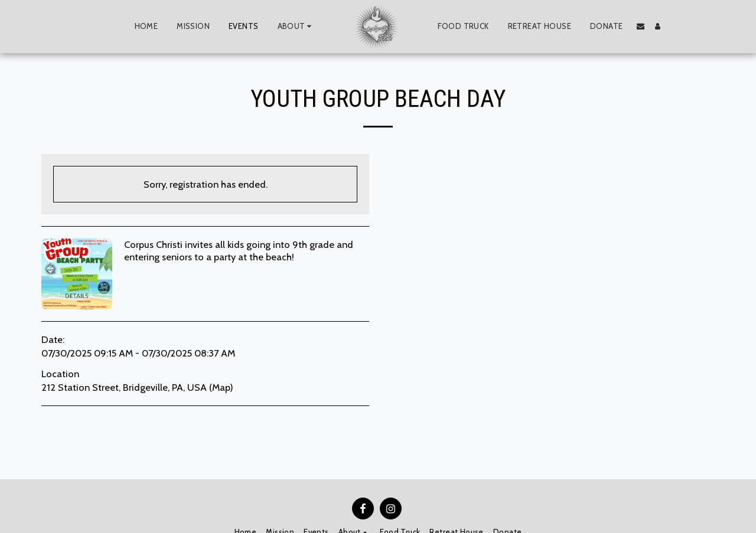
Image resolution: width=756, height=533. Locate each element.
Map (221, 387)
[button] (296, 27)
